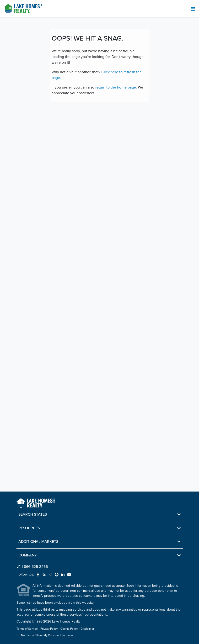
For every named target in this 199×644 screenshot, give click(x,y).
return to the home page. (116, 87)
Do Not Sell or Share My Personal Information (46, 635)
